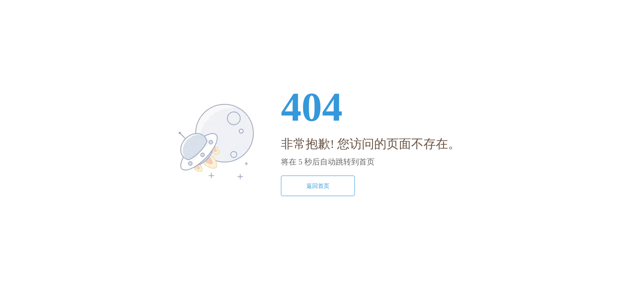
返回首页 (318, 186)
